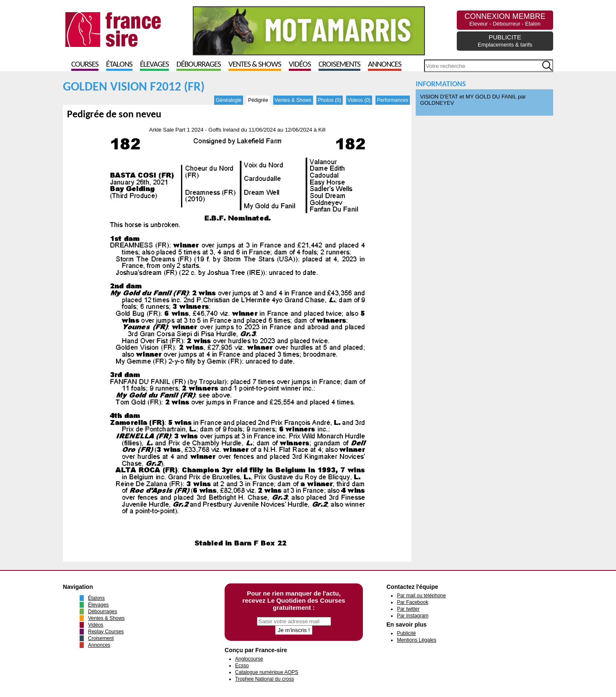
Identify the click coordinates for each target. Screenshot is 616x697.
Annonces (385, 65)
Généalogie (229, 100)
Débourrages (199, 65)
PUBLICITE (505, 41)
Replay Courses (106, 632)
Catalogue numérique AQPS (267, 672)
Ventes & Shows (255, 65)
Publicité (406, 633)
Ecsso (242, 666)
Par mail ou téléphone (421, 596)
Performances (393, 100)
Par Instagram (413, 616)
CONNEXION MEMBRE (505, 19)
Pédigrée (258, 100)
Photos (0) (330, 100)
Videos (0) (359, 100)
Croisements (339, 65)
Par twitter (408, 609)
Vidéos (300, 65)
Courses (85, 65)
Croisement (101, 638)
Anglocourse (249, 659)
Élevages (154, 65)
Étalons (119, 65)
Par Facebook (413, 602)
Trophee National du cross (264, 679)
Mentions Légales (417, 640)
